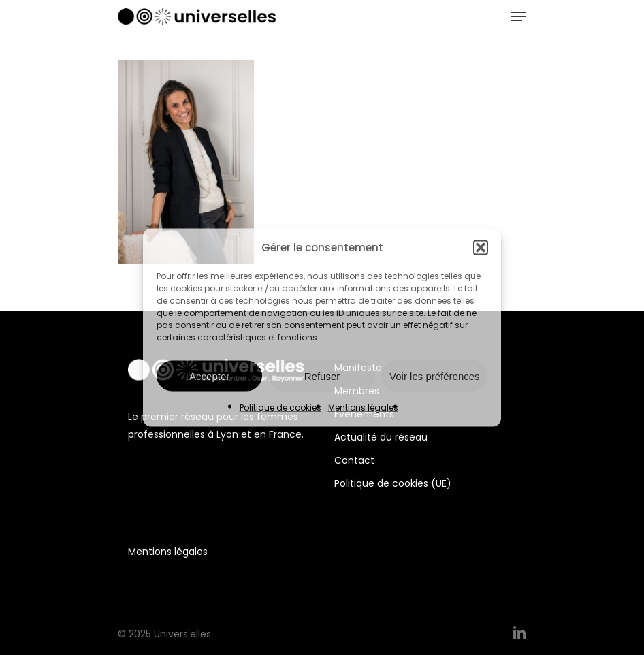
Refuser (322, 376)
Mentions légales (363, 408)
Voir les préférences (435, 376)
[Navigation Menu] (519, 16)
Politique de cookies (280, 408)
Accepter (209, 376)
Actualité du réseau (381, 437)
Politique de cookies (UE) (393, 483)
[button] (481, 248)
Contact (354, 460)
